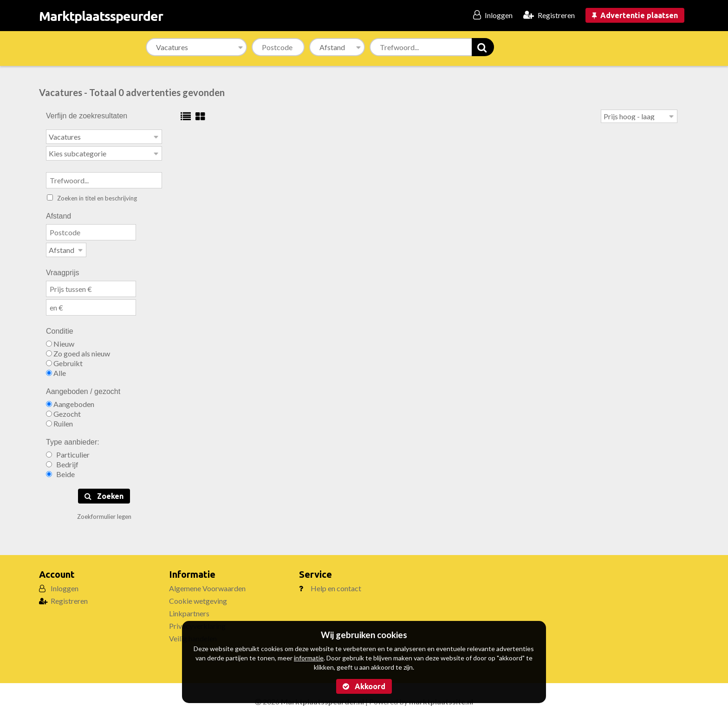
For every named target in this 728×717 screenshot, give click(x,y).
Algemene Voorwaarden (207, 585)
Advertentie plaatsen (635, 15)
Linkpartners (189, 610)
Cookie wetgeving (198, 598)
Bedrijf (62, 462)
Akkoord (364, 686)
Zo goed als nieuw (78, 351)
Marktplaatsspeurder (101, 16)
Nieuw (60, 341)
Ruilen (59, 421)
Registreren (69, 598)
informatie (309, 658)
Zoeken (104, 493)
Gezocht (63, 411)
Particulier (68, 452)
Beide (60, 471)
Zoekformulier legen (104, 514)
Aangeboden (70, 401)
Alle (56, 370)
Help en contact (336, 585)
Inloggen (65, 585)
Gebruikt (64, 360)
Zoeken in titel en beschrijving (92, 196)
